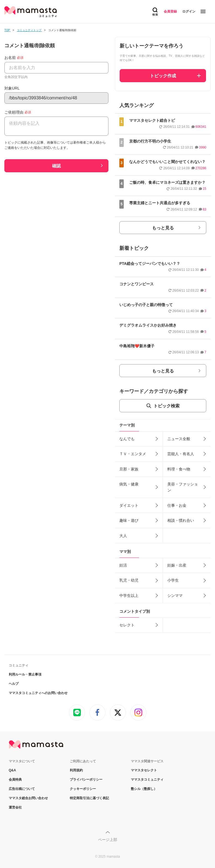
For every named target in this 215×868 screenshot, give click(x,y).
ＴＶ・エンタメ (133, 454)
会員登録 (170, 11)
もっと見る (163, 228)
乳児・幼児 (129, 580)
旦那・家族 (129, 469)
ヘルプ (14, 684)
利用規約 (76, 770)
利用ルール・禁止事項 (25, 674)
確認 (56, 166)
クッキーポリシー (83, 789)
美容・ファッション (183, 487)
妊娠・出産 (177, 565)
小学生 (173, 580)
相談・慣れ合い (181, 520)
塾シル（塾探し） (144, 789)
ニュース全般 (179, 439)
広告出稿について (22, 789)
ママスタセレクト (144, 770)
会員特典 (15, 780)
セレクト (127, 625)
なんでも (127, 439)
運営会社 (15, 807)
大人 (123, 536)
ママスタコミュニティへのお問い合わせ (38, 693)
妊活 (123, 565)
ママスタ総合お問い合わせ (28, 798)
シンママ (175, 596)
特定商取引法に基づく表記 (89, 798)
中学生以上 (129, 596)
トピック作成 (163, 76)
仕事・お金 (177, 505)
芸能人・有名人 (181, 454)
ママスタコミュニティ (147, 780)
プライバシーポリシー (86, 780)
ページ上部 (108, 840)
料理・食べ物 (179, 469)
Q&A (12, 770)
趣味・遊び (129, 520)
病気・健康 (129, 484)
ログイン (189, 11)
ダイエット (129, 505)
